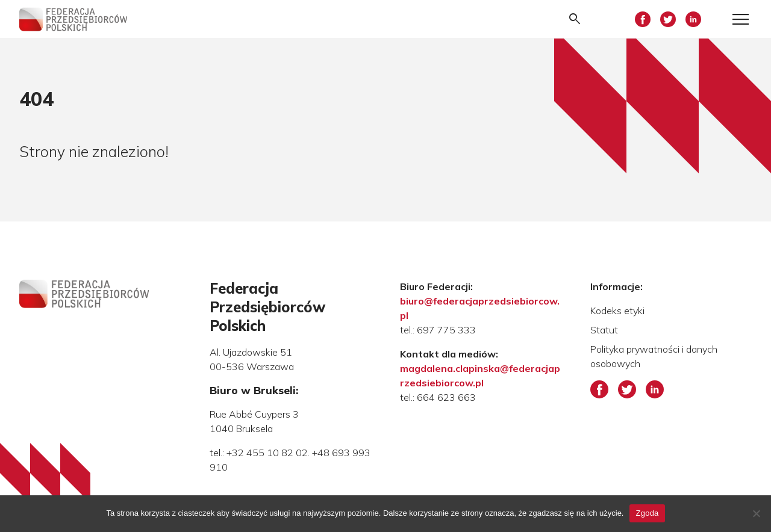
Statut (604, 330)
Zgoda (647, 513)
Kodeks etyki (617, 311)
